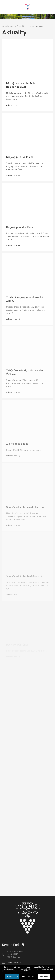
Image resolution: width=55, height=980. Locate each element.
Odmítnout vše (29, 977)
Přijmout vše (12, 977)
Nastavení (44, 977)
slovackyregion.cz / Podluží (13, 26)
